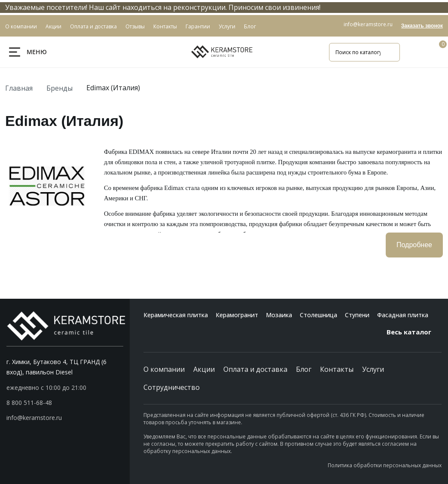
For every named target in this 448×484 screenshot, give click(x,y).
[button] (65, 403)
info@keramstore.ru (368, 24)
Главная (19, 88)
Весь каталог (414, 332)
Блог (304, 369)
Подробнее (414, 245)
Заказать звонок (422, 26)
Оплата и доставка (255, 369)
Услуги (373, 369)
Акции (204, 369)
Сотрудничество (172, 387)
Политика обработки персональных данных (385, 465)
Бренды (59, 88)
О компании (164, 369)
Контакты (337, 369)
